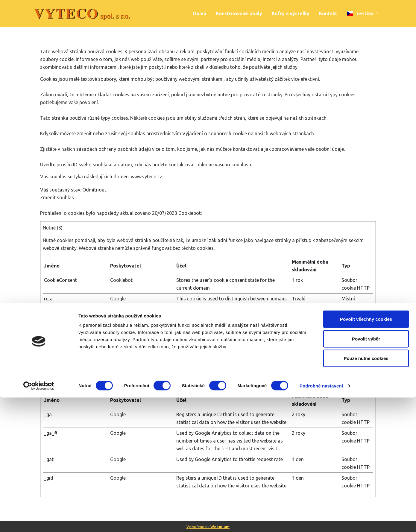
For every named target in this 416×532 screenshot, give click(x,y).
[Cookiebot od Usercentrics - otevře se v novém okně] (39, 520)
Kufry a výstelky (291, 13)
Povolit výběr (366, 473)
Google (118, 299)
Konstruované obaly (239, 13)
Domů (200, 13)
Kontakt (328, 13)
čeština (361, 13)
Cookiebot (190, 213)
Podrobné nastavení (321, 520)
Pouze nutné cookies (366, 493)
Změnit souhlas (57, 197)
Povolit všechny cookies (366, 453)
